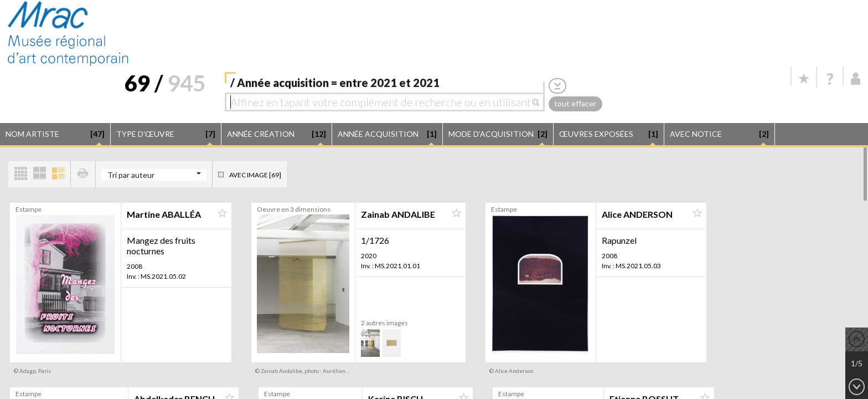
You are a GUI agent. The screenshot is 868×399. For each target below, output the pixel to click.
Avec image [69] (255, 175)
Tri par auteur (131, 175)
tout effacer (575, 103)
